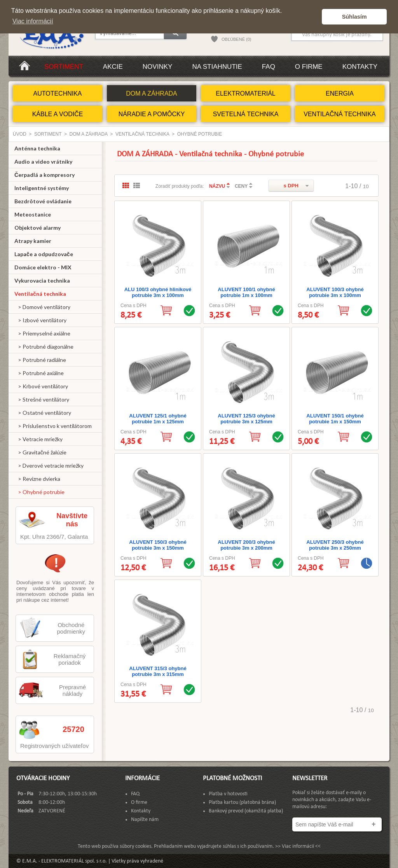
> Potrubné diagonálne (44, 347)
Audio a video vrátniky (43, 162)
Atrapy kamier (33, 241)
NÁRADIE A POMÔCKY (152, 114)
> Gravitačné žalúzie (40, 452)
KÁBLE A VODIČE (58, 114)
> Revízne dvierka (37, 479)
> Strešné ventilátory (42, 399)
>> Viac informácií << (298, 846)
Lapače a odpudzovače (44, 254)
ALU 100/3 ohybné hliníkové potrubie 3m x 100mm (158, 292)
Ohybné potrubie (200, 134)
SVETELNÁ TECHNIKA (246, 114)
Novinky (158, 67)
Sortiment (64, 67)
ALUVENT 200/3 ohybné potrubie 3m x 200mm (246, 545)
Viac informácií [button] (33, 21)
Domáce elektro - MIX (43, 267)
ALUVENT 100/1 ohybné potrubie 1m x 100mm (246, 292)
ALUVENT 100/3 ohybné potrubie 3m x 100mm (335, 292)
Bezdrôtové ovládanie (43, 201)
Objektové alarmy (38, 228)
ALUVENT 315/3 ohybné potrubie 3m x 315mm (158, 671)
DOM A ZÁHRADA (152, 93)
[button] (314, 17)
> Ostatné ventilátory (43, 413)
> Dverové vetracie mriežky (49, 465)
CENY (241, 186)
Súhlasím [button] (354, 17)
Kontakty (360, 67)
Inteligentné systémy (42, 188)
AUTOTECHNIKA (57, 93)
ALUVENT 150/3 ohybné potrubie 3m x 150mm (158, 545)
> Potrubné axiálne (39, 373)
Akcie (113, 67)
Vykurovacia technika (42, 280)
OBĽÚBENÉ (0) (236, 39)
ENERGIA (340, 93)
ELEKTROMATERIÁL (246, 93)
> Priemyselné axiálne (42, 333)
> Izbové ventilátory (40, 320)
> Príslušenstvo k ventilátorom (53, 426)
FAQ (269, 67)
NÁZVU (217, 186)
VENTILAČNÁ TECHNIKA (340, 114)
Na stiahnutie (217, 67)
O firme (309, 67)
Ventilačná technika (142, 134)
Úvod (20, 134)
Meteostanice (33, 214)
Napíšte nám (145, 820)
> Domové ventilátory (42, 307)
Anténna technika (37, 148)
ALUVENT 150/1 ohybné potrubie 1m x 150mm (335, 419)
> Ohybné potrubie (39, 492)
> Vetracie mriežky (38, 439)
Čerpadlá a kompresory (45, 175)
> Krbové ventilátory (41, 386)
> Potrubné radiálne (40, 360)
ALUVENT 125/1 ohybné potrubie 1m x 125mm (158, 419)
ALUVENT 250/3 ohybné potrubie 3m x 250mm (335, 545)
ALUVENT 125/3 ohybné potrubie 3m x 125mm (246, 419)
